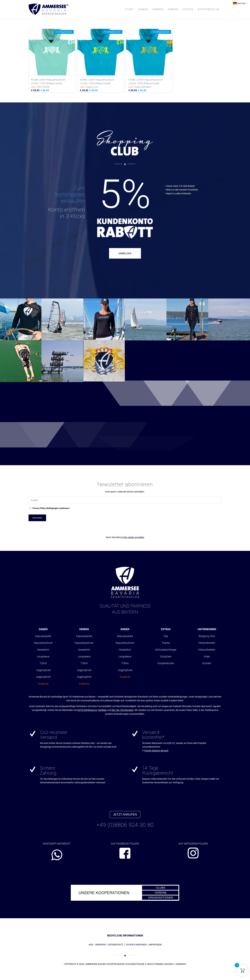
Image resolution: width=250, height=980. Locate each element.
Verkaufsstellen (207, 650)
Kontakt (207, 663)
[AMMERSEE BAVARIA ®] (48, 9)
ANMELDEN (125, 253)
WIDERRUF (101, 945)
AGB (91, 945)
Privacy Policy (39, 508)
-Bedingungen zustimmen (51, 508)
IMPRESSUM (155, 945)
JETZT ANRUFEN (125, 814)
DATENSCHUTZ (116, 945)
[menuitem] (129, 9)
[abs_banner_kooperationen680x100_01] (125, 893)
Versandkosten (207, 643)
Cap (166, 636)
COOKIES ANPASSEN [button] (136, 945)
